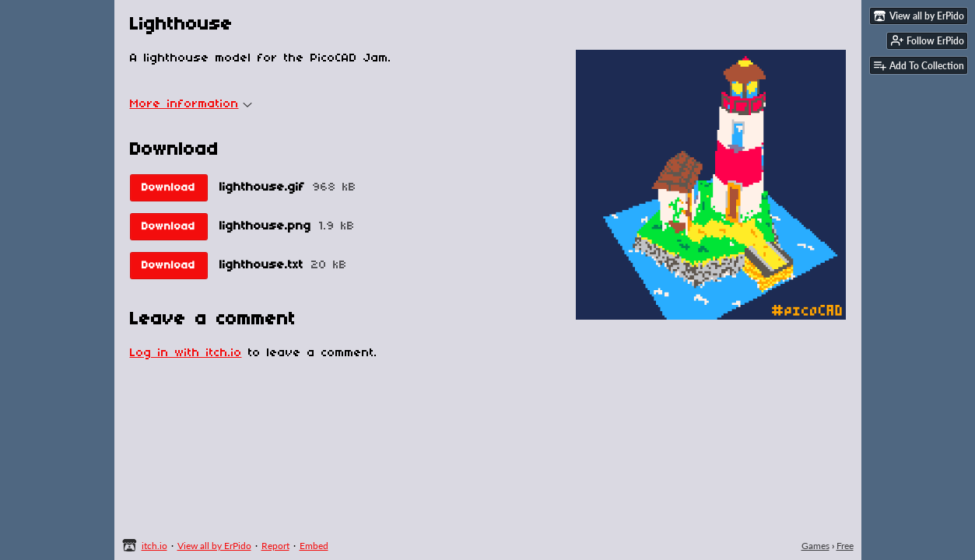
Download (168, 188)
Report (275, 546)
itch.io (154, 546)
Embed (314, 546)
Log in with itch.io (186, 353)
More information (191, 104)
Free (845, 546)
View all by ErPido (214, 546)
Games (815, 546)
